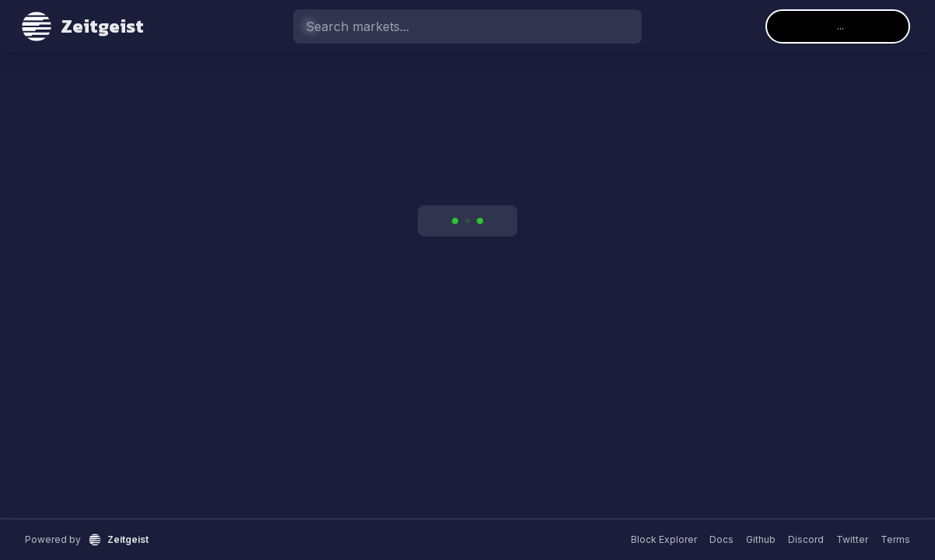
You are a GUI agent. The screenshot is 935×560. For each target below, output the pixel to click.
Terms (895, 539)
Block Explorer (664, 539)
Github (761, 539)
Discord (806, 539)
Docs (721, 539)
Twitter (852, 539)
